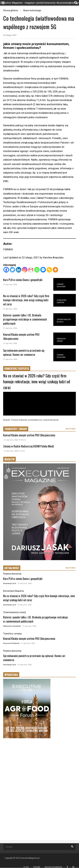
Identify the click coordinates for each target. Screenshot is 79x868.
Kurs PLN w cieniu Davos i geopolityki (23, 280)
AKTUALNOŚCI (12, 568)
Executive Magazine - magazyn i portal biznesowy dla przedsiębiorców (40, 3)
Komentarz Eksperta (13, 591)
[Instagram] (25, 270)
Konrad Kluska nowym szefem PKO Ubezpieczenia (29, 435)
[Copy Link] (49, 270)
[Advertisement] (39, 766)
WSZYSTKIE (71, 429)
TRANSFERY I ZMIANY (16, 429)
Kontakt (37, 867)
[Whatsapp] (37, 270)
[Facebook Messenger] (43, 270)
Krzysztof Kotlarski (11, 643)
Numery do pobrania (53, 867)
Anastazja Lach (10, 583)
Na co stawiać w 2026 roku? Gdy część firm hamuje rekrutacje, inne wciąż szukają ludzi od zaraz (26, 300)
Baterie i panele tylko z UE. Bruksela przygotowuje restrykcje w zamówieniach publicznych (25, 319)
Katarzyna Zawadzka (12, 626)
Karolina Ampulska (53, 258)
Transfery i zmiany (12, 634)
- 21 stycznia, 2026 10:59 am (15, 440)
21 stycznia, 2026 (10, 285)
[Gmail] (31, 270)
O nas (26, 867)
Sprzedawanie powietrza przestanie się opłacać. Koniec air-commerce (24, 352)
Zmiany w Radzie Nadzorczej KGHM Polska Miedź (29, 446)
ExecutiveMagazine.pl (30, 858)
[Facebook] (6, 270)
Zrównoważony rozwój (15, 612)
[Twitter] (12, 270)
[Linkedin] (19, 270)
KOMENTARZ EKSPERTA (17, 369)
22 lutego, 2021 (10, 35)
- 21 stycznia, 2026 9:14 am (14, 451)
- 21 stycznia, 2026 (24, 583)
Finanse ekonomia (12, 574)
